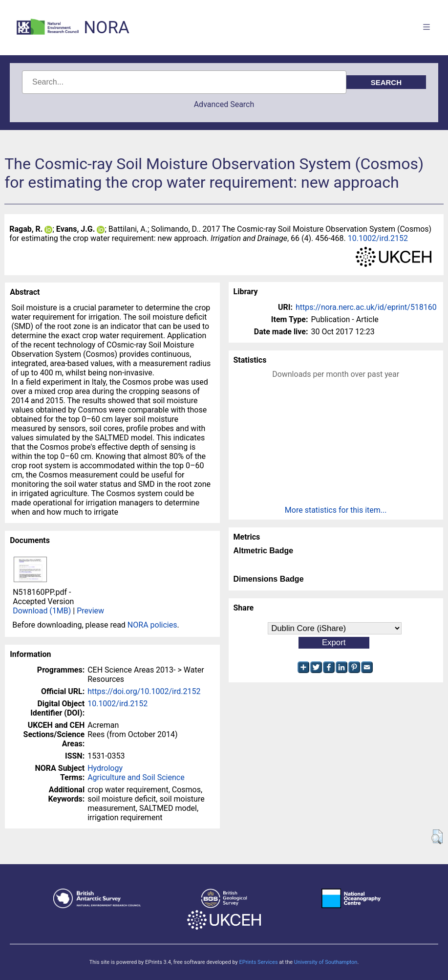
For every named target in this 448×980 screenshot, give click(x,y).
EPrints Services (258, 962)
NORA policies (152, 625)
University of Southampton (326, 962)
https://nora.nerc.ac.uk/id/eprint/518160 (366, 307)
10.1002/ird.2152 (378, 238)
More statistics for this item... (336, 510)
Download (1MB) (42, 611)
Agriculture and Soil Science (136, 777)
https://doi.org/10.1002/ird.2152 (144, 691)
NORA (106, 28)
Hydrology (105, 768)
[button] (437, 837)
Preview (90, 611)
